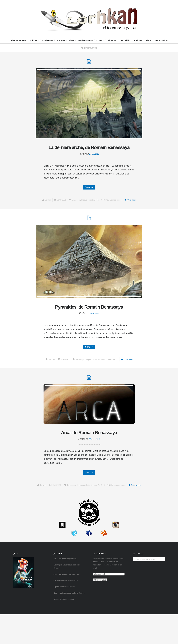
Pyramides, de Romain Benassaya (89, 324)
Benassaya (74, 211)
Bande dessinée (85, 40)
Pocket (99, 211)
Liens (149, 40)
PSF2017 (119, 511)
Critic (95, 511)
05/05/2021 (62, 382)
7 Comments (134, 211)
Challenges (48, 40)
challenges (87, 511)
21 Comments (90, 515)
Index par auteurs (18, 40)
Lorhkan (43, 211)
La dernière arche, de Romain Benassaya (89, 153)
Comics (100, 40)
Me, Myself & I (162, 40)
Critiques (34, 40)
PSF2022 (107, 211)
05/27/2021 (58, 211)
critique (82, 211)
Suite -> (89, 198)
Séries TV (112, 40)
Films (71, 40)
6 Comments (130, 382)
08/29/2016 (61, 511)
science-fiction (118, 211)
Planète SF (91, 211)
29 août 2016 (94, 464)
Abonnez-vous (100, 610)
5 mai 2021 (94, 335)
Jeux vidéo (125, 40)
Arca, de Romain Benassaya (89, 456)
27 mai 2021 (94, 164)
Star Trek (61, 40)
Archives (138, 40)
